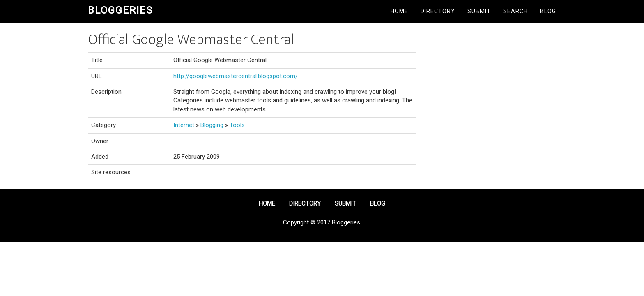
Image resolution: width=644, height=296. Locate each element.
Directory (438, 11)
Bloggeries (120, 10)
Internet (184, 125)
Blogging (212, 125)
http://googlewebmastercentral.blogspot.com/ (236, 76)
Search (515, 11)
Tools (237, 125)
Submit (479, 11)
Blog (548, 11)
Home (399, 11)
